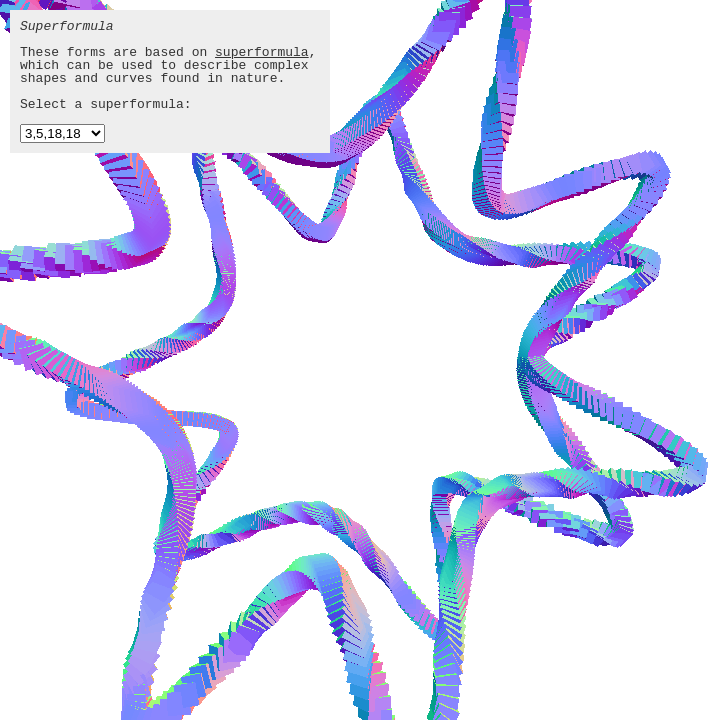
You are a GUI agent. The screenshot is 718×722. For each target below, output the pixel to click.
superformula (262, 52)
